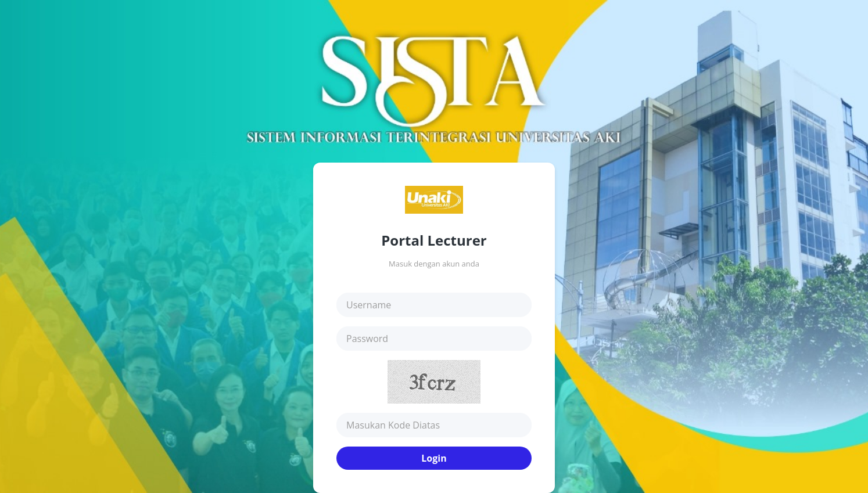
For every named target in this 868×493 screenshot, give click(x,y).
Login (434, 458)
